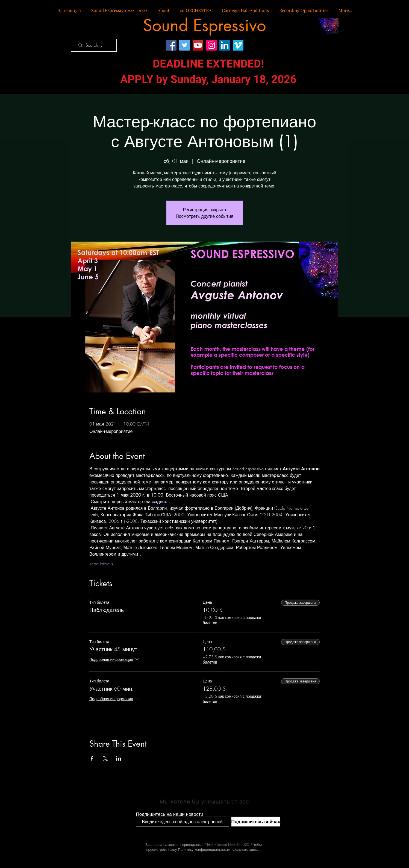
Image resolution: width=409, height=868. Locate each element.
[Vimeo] (238, 45)
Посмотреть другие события (204, 216)
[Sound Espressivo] (204, 25)
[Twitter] (185, 45)
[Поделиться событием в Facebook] (92, 758)
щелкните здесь (246, 849)
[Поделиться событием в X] (105, 758)
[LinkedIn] (225, 45)
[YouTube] (198, 45)
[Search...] (95, 45)
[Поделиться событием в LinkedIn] (119, 758)
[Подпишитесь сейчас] (256, 822)
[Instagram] (211, 45)
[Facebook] (171, 45)
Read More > (101, 564)
